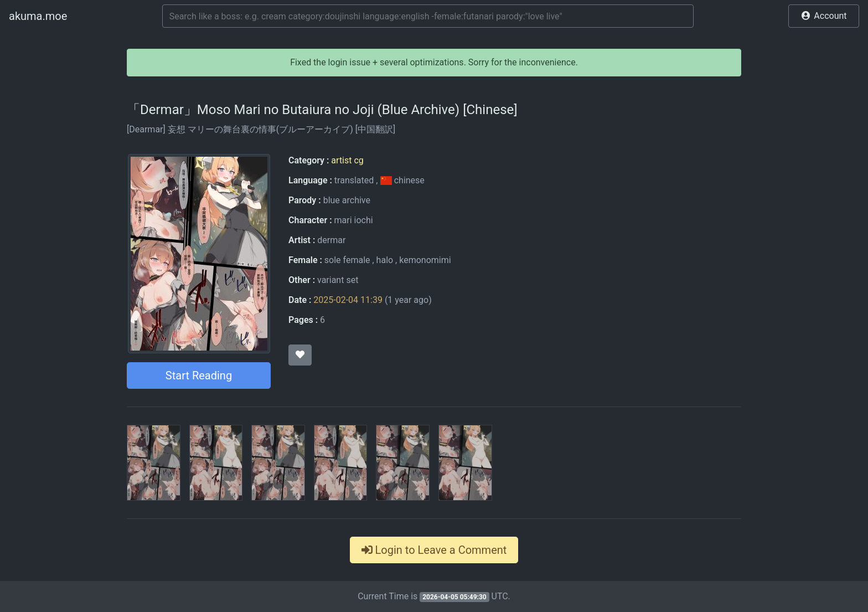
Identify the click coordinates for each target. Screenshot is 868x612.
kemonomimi (425, 260)
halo (385, 260)
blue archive (347, 200)
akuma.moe (38, 16)
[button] (824, 16)
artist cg (347, 160)
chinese (402, 180)
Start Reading (199, 376)
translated (354, 180)
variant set (338, 280)
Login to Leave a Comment (434, 550)
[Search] (428, 16)
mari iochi (353, 220)
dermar (331, 240)
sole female (347, 260)
